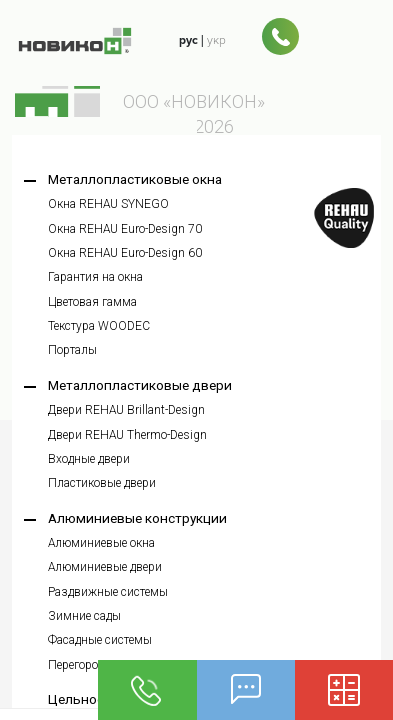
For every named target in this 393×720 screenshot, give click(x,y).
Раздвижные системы (108, 592)
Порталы (72, 350)
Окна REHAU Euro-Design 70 (125, 229)
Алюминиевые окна (101, 543)
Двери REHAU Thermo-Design (127, 435)
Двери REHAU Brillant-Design (126, 410)
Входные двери (89, 459)
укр (216, 40)
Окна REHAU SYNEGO (108, 204)
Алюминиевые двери (105, 567)
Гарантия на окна (95, 277)
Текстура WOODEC (99, 326)
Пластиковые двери (102, 483)
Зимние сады (84, 616)
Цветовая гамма (92, 302)
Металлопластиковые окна (135, 179)
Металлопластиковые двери (140, 385)
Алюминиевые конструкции (137, 518)
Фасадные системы (100, 640)
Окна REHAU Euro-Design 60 (125, 253)
